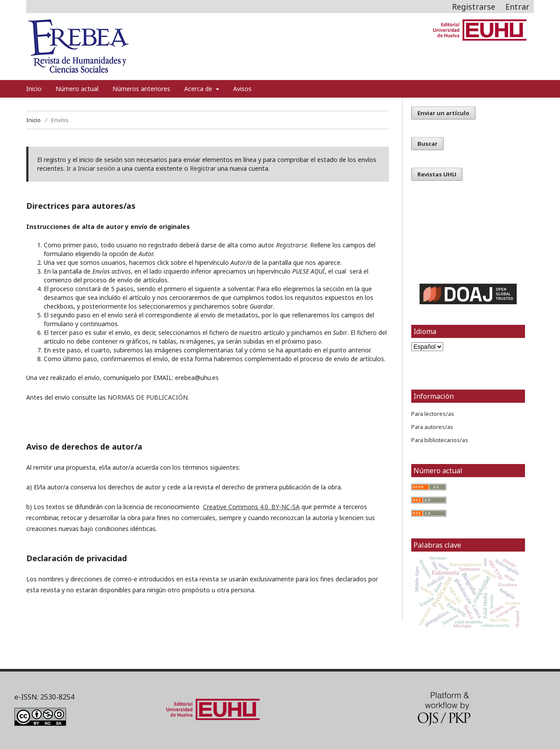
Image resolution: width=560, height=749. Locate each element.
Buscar (427, 144)
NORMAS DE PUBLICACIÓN (148, 397)
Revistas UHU (437, 174)
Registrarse (474, 7)
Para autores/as (432, 427)
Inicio (34, 89)
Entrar (517, 7)
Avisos (242, 89)
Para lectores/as (433, 414)
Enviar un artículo (443, 113)
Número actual (77, 89)
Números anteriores (141, 89)
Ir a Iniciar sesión (91, 168)
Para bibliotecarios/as (440, 440)
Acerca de (199, 89)
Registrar (203, 168)
